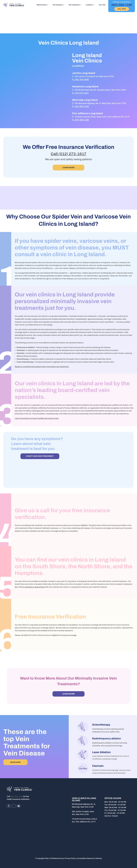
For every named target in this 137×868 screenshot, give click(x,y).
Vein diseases (58, 5)
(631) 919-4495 (82, 80)
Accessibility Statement (85, 858)
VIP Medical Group (57, 858)
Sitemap (99, 858)
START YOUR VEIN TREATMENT (40, 456)
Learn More (68, 168)
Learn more (68, 694)
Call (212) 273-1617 (68, 154)
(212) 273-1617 (82, 93)
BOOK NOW (15, 762)
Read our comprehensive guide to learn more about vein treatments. (42, 367)
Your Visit (102, 5)
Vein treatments (74, 5)
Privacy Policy (70, 858)
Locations (89, 5)
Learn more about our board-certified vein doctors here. (37, 418)
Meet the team (42, 5)
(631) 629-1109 (82, 106)
